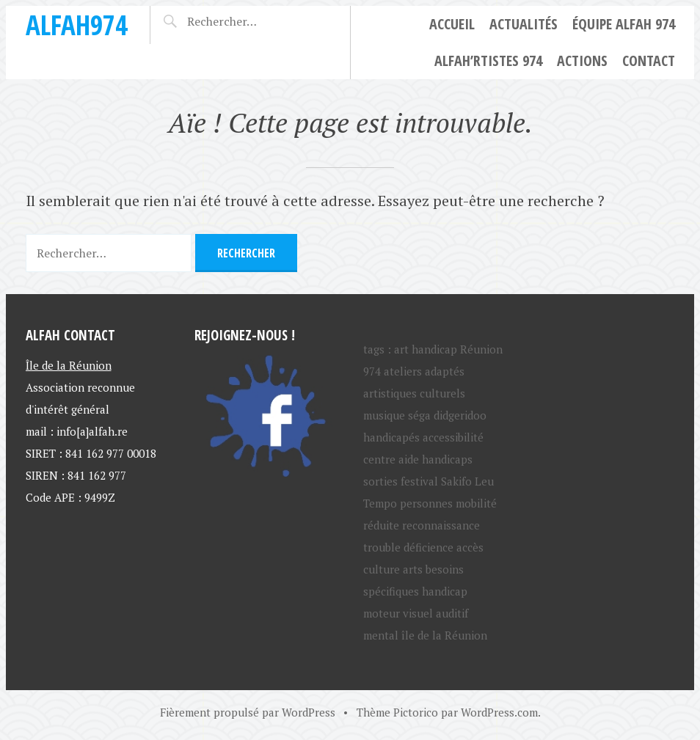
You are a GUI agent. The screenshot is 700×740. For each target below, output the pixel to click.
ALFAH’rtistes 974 (488, 61)
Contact (649, 61)
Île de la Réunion (69, 365)
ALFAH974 (77, 25)
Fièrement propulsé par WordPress (248, 712)
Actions (582, 61)
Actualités (524, 24)
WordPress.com (499, 712)
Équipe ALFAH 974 (624, 24)
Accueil (452, 24)
